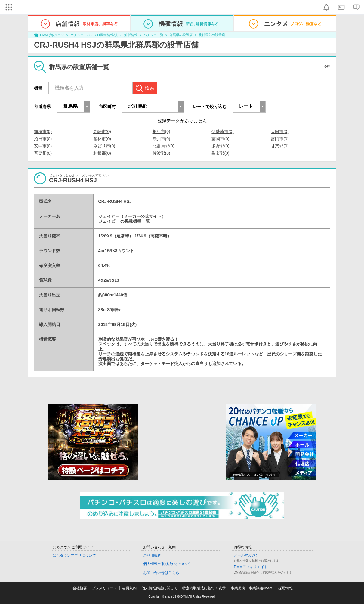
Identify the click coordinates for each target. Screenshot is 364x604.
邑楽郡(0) (220, 153)
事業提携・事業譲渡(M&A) (252, 588)
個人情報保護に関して (159, 588)
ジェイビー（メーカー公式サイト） (132, 216)
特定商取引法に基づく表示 (204, 588)
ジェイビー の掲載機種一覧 (124, 221)
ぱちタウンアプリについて (74, 556)
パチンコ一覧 (153, 35)
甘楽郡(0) (280, 146)
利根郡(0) (102, 153)
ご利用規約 (152, 556)
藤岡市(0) (220, 139)
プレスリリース (104, 588)
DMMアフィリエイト (251, 567)
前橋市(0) (43, 132)
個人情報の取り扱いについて (167, 564)
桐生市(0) (161, 132)
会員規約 (129, 588)
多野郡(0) (220, 146)
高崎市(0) (102, 132)
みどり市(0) (104, 146)
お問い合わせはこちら (161, 573)
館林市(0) (102, 139)
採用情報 (285, 588)
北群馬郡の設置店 (212, 35)
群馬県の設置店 (181, 35)
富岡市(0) (280, 139)
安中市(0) (43, 146)
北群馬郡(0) (163, 146)
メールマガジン (246, 555)
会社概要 (80, 588)
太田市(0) (280, 132)
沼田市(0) (43, 139)
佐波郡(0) (161, 153)
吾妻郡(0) (43, 153)
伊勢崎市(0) (222, 132)
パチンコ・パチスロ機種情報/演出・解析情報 (104, 35)
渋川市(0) (161, 139)
